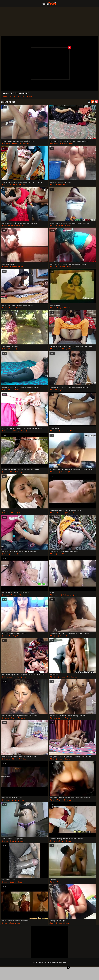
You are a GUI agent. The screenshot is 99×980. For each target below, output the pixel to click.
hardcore (6, 144)
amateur (59, 226)
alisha (21, 800)
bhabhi (20, 226)
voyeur (68, 718)
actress (60, 513)
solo (13, 97)
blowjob (63, 472)
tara (14, 800)
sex (58, 554)
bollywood (69, 513)
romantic (20, 308)
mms (52, 718)
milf (29, 97)
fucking (23, 759)
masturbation (55, 349)
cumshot (12, 882)
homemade (61, 267)
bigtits (60, 308)
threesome (25, 144)
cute (68, 636)
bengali (15, 144)
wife (52, 185)
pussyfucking (19, 431)
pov (52, 390)
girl (11, 472)
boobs (18, 636)
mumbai (21, 718)
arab (17, 923)
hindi (71, 144)
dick (52, 923)
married (67, 800)
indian (21, 97)
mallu (20, 513)
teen (21, 595)
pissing (18, 472)
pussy (24, 677)
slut (20, 267)
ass (20, 882)
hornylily (59, 390)
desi (5, 97)
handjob (13, 267)
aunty (15, 185)
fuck (11, 308)
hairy (68, 841)
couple (12, 226)
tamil (5, 308)
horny (5, 554)
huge (60, 800)
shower (68, 308)
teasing (13, 841)
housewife (54, 144)
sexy (18, 349)
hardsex (64, 144)
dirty (17, 390)
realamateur (72, 677)
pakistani (72, 349)
